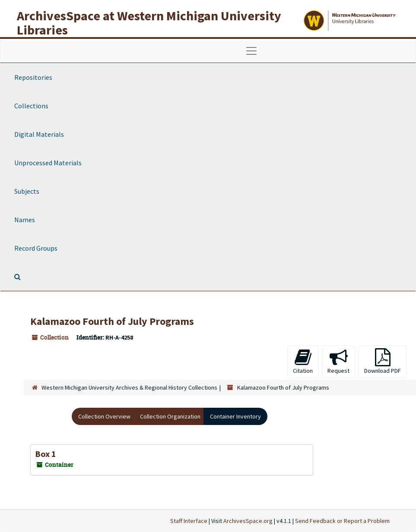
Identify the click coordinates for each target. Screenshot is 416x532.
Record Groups (36, 248)
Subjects (27, 191)
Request (338, 361)
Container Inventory (235, 416)
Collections (31, 106)
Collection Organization (170, 416)
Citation (303, 361)
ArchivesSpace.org (248, 521)
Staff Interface (189, 521)
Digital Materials (39, 134)
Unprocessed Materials (48, 163)
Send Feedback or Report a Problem (342, 521)
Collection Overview (104, 416)
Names (25, 220)
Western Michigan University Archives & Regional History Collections (129, 387)
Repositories (33, 77)
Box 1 (46, 454)
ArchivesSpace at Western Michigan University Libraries (149, 23)
